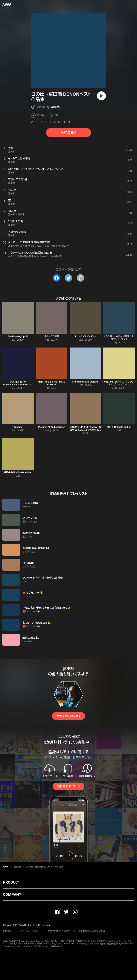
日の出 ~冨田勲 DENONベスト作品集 (45, 867)
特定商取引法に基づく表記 (92, 931)
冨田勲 (56, 107)
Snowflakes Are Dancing (85, 382)
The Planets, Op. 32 (18, 336)
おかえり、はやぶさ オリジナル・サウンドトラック (119, 338)
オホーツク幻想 (52, 336)
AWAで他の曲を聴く (68, 716)
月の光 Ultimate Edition (119, 427)
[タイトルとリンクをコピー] (80, 278)
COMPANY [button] (12, 894)
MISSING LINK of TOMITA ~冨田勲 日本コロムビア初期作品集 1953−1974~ (85, 430)
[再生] (101, 96)
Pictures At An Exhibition (52, 427)
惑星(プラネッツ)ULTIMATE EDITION (52, 383)
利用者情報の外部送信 (59, 931)
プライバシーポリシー (30, 931)
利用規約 (7, 931)
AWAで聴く (68, 132)
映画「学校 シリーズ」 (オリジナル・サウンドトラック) (119, 383)
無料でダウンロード (68, 786)
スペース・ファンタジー (85, 336)
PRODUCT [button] (12, 882)
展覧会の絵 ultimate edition (18, 472)
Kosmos (18, 427)
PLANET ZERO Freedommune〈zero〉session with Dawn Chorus (18, 385)
